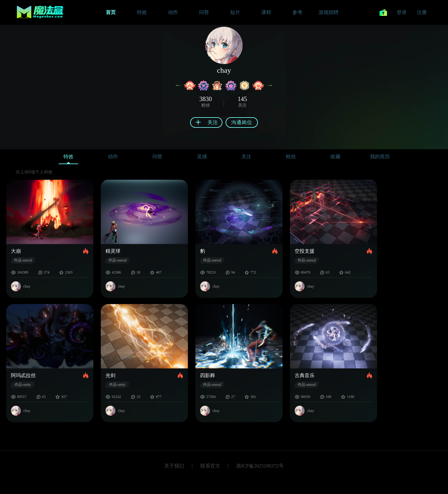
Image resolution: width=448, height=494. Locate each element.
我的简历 (380, 157)
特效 (68, 158)
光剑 (110, 375)
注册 (422, 12)
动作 (113, 157)
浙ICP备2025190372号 (260, 466)
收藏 (335, 157)
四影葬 (208, 375)
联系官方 (210, 466)
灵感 (202, 157)
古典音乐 (305, 375)
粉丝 (291, 157)
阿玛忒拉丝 (23, 375)
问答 (157, 157)
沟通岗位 (242, 122)
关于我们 (174, 466)
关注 (246, 157)
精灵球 (113, 251)
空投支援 (305, 251)
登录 (402, 12)
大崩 (16, 251)
